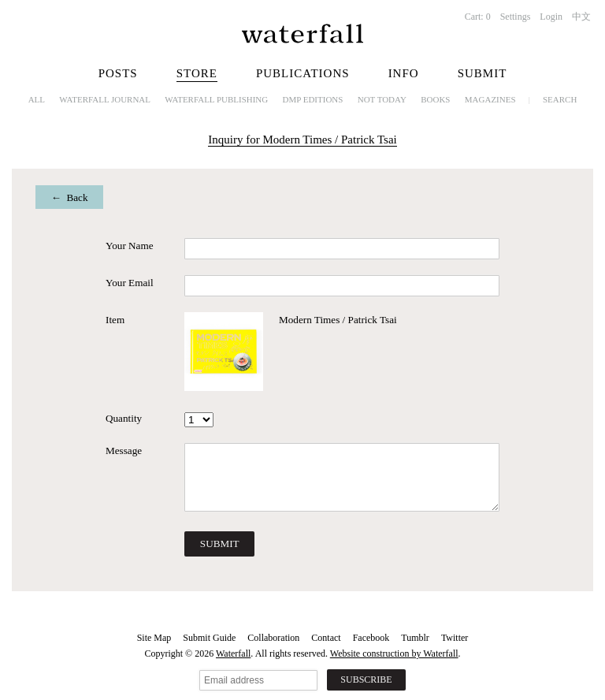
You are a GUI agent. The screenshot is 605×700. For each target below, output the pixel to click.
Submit (483, 73)
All (37, 99)
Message (124, 451)
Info (404, 73)
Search (560, 99)
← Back (70, 197)
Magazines (490, 99)
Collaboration (273, 638)
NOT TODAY (382, 99)
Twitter (455, 638)
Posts (118, 73)
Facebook (371, 638)
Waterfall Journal (105, 99)
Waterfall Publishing (216, 99)
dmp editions (313, 99)
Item (115, 320)
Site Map (154, 638)
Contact (326, 638)
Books (435, 99)
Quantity (124, 418)
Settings (516, 17)
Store (197, 73)
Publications (303, 73)
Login (551, 17)
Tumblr (415, 638)
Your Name (130, 246)
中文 (581, 17)
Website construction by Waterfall (394, 653)
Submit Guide (209, 638)
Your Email (130, 283)
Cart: (478, 17)
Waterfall (233, 653)
